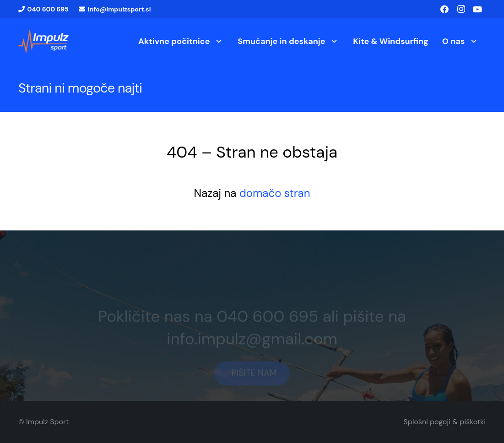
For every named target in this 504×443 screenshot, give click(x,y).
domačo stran (275, 193)
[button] (217, 41)
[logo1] (43, 41)
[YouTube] (477, 9)
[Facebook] (444, 9)
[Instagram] (461, 9)
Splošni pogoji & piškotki (444, 422)
